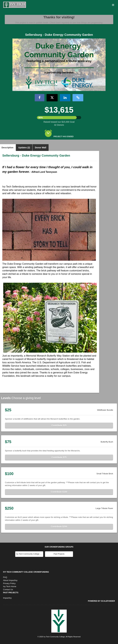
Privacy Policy (9, 583)
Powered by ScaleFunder (101, 601)
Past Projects (59, 554)
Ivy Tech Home (10, 586)
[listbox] (59, 65)
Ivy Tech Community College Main (30, 554)
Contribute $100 (59, 492)
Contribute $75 (59, 457)
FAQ (5, 577)
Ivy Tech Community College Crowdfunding (26, 572)
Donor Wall (40, 148)
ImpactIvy (7, 598)
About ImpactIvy (10, 580)
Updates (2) (24, 148)
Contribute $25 (59, 425)
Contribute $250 (59, 527)
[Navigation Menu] (113, 5)
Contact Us (8, 589)
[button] (19, 65)
